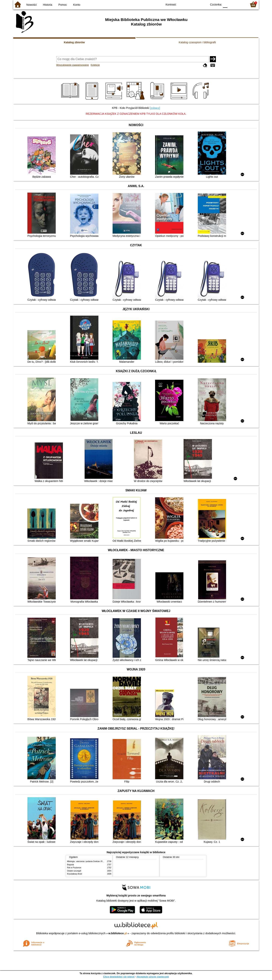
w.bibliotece (118, 933)
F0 (225, 4)
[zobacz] (155, 108)
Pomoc (63, 5)
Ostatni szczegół (74, 871)
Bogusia (70, 865)
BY (204, 4)
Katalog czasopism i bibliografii (197, 42)
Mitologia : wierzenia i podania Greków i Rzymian (88, 861)
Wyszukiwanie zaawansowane (73, 65)
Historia (48, 5)
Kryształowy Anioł (74, 874)
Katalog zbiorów (74, 42)
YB (196, 4)
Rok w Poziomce (74, 868)
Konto (77, 5)
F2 (240, 4)
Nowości (32, 5)
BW (188, 4)
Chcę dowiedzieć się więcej (119, 977)
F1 (232, 4)
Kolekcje (95, 65)
